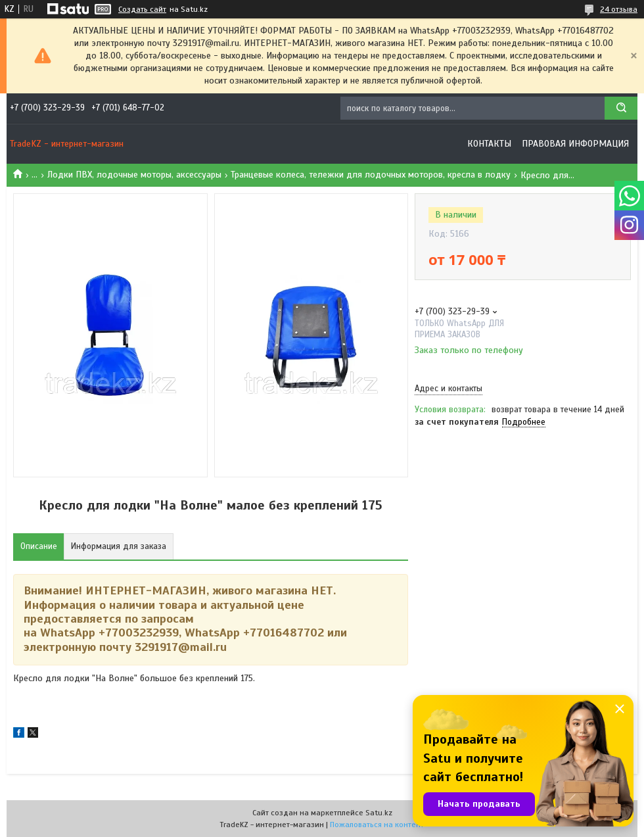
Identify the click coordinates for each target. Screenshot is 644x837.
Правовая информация (575, 144)
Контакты (489, 144)
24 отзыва (619, 9)
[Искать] (621, 108)
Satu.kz (379, 813)
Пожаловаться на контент (377, 825)
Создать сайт (142, 9)
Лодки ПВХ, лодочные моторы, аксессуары (134, 175)
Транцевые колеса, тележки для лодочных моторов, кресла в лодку (371, 175)
